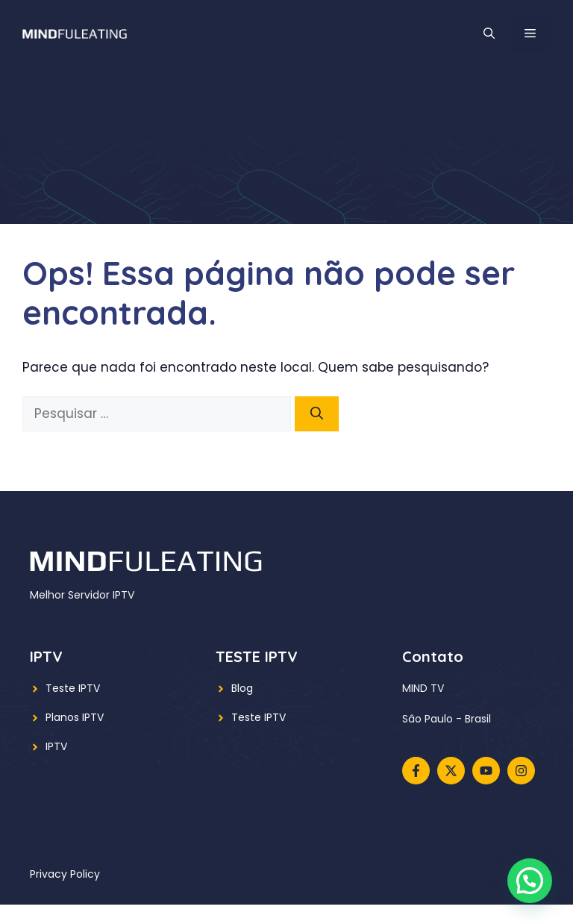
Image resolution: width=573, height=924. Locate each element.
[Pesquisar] (317, 414)
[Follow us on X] (451, 771)
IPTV (56, 746)
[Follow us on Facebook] (416, 771)
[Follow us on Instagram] (521, 771)
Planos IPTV (75, 717)
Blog (242, 688)
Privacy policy (65, 874)
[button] (489, 34)
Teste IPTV (73, 688)
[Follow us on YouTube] (486, 771)
